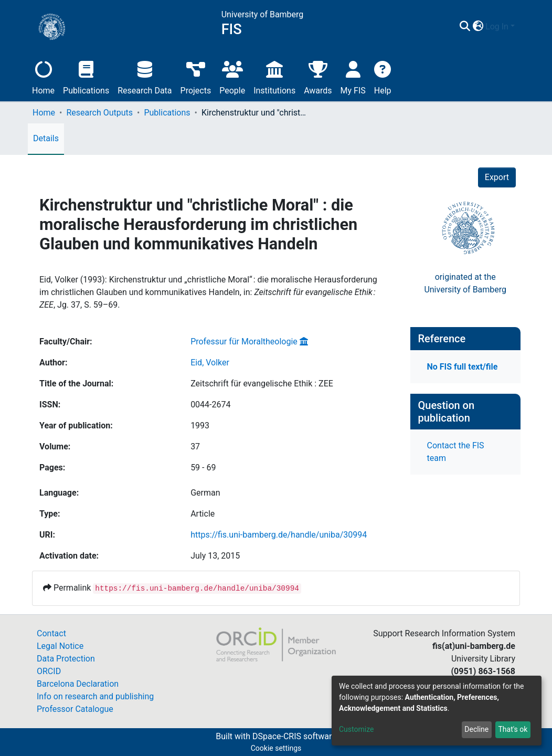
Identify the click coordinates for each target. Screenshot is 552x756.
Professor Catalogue (75, 709)
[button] (478, 27)
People (232, 76)
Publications (86, 76)
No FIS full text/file (463, 367)
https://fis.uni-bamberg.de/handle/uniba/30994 (279, 535)
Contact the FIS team (456, 452)
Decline (476, 729)
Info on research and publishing (95, 696)
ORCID (49, 671)
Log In (497, 27)
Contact (51, 633)
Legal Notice (60, 646)
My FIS (353, 76)
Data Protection (66, 659)
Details (46, 138)
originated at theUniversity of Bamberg (465, 283)
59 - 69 (203, 468)
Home (43, 76)
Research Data (145, 76)
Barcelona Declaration (78, 684)
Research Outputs (99, 113)
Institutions (274, 76)
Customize (356, 729)
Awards (318, 76)
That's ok (513, 729)
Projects (196, 76)
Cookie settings (276, 748)
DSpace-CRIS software (294, 736)
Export (497, 177)
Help (383, 76)
